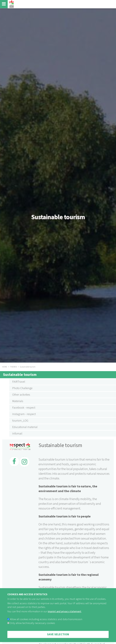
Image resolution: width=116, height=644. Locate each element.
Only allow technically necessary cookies (32, 626)
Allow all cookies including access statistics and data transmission (46, 622)
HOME (5, 367)
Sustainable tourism (20, 375)
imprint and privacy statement (64, 614)
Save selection (58, 637)
